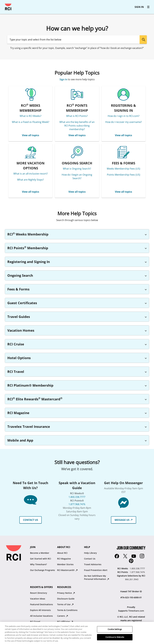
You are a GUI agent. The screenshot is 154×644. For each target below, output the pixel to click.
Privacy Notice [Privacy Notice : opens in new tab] (66, 593)
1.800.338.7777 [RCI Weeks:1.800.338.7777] (137, 568)
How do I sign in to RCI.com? (124, 116)
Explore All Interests (40, 610)
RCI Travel (35, 622)
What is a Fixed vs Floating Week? (31, 122)
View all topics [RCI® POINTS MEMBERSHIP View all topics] (77, 135)
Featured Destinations (42, 604)
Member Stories (65, 564)
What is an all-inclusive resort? (31, 174)
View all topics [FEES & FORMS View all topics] (123, 192)
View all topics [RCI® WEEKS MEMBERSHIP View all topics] (31, 135)
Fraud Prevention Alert (96, 570)
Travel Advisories (93, 564)
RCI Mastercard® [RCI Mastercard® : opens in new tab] (67, 570)
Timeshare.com (136, 611)
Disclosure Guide (66, 599)
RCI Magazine (64, 559)
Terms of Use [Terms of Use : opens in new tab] (65, 604)
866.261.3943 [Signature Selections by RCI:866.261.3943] (132, 579)
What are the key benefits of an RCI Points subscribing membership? (77, 126)
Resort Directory (39, 593)
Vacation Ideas (38, 599)
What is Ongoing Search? (77, 169)
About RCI (62, 553)
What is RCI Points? (77, 116)
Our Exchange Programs (42, 570)
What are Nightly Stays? (30, 180)
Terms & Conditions (67, 610)
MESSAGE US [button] (124, 520)
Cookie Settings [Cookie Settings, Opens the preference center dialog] (115, 633)
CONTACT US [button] (31, 520)
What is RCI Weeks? (31, 116)
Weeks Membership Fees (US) (123, 169)
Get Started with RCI (41, 559)
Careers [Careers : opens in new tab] (63, 616)
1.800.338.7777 (77, 497)
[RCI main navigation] (148, 7)
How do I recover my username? (124, 122)
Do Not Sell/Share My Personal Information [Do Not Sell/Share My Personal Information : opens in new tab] (97, 577)
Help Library (90, 553)
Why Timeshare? (38, 564)
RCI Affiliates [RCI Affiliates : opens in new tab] (65, 622)
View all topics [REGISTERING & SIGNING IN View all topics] (123, 135)
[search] (143, 40)
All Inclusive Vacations (41, 616)
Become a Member (40, 553)
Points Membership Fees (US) (124, 175)
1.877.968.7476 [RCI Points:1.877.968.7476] (137, 572)
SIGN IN (139, 7)
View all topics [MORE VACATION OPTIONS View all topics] (31, 192)
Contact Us (90, 559)
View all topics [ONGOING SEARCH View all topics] (77, 192)
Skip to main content (4, 4)
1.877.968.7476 (77, 504)
